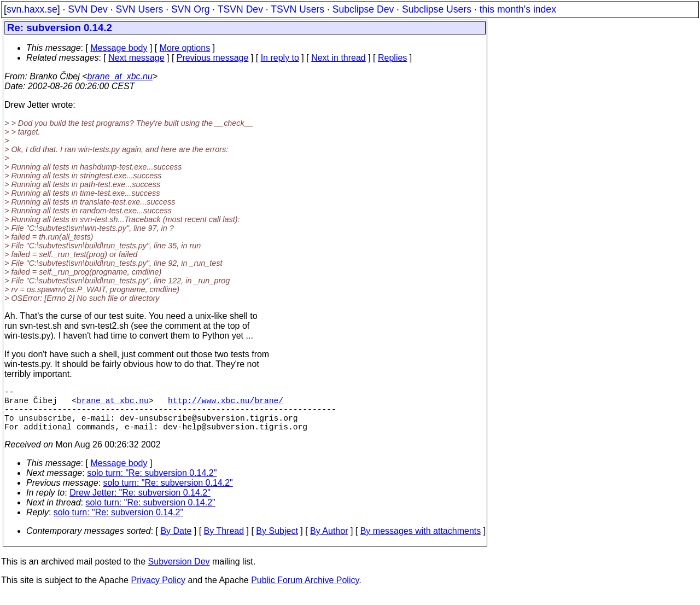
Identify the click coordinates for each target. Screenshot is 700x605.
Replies (392, 58)
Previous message (213, 58)
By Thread (224, 542)
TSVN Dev (240, 9)
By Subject (277, 542)
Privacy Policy (158, 591)
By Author (329, 542)
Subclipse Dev (363, 9)
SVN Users (139, 9)
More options (185, 48)
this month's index (518, 9)
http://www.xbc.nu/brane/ (226, 404)
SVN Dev (87, 9)
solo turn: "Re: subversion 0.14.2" (152, 484)
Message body (119, 48)
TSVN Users (297, 9)
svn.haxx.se (32, 9)
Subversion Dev (179, 572)
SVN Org (190, 9)
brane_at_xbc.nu (120, 76)
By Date (176, 542)
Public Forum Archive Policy (305, 591)
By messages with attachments (421, 542)
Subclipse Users (437, 9)
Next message (136, 58)
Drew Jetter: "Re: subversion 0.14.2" (140, 504)
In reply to (280, 58)
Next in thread (339, 58)
